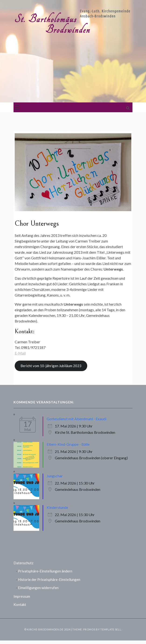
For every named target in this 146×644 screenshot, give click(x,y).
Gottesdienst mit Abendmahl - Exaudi (76, 419)
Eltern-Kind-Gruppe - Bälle (68, 444)
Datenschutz (23, 563)
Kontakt (20, 604)
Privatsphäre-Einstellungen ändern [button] (45, 571)
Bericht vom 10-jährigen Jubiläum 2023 (51, 366)
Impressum (22, 596)
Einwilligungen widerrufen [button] (38, 588)
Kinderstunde (57, 507)
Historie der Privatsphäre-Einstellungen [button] (49, 579)
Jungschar (55, 476)
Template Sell (111, 629)
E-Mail (20, 353)
